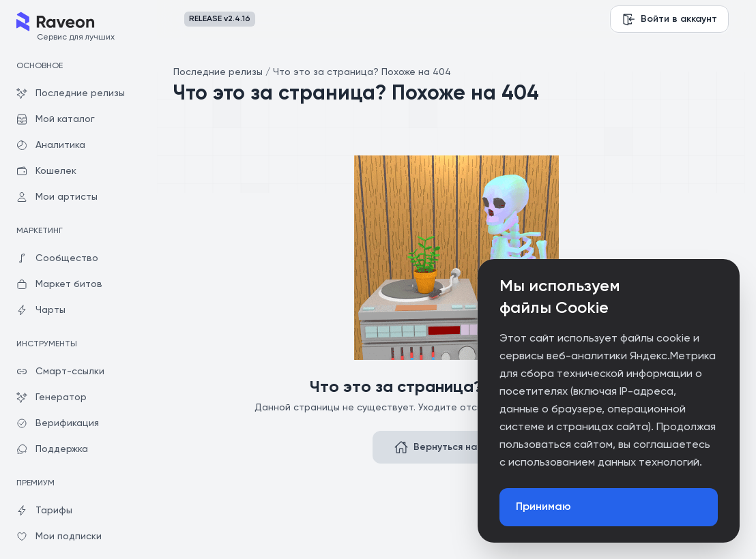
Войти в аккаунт (669, 19)
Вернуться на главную (456, 447)
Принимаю (543, 507)
